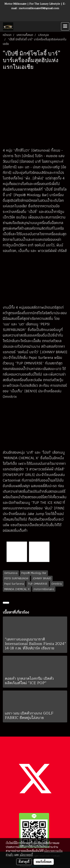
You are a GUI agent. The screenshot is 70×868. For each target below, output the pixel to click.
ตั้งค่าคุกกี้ (24, 862)
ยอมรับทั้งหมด (44, 862)
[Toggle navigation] (65, 26)
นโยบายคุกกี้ (26, 855)
